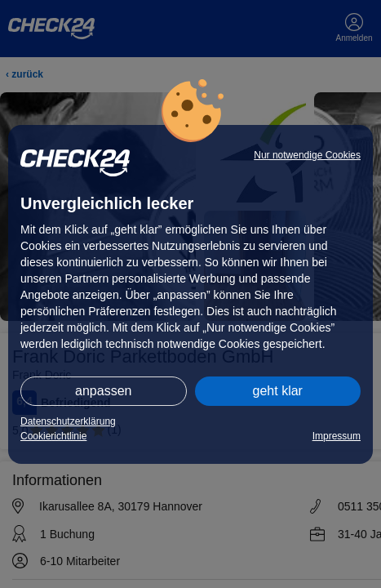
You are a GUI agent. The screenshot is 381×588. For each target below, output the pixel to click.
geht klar (278, 391)
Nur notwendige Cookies (307, 155)
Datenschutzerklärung (68, 421)
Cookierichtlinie (53, 436)
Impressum (337, 436)
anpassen (103, 391)
